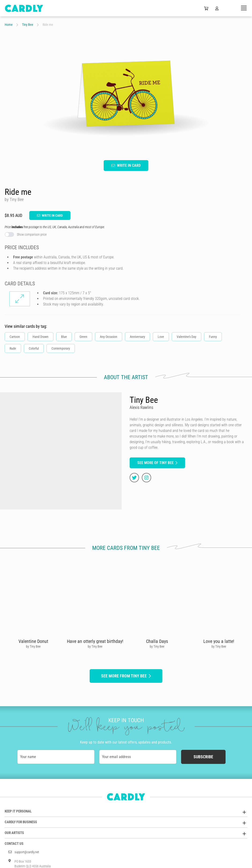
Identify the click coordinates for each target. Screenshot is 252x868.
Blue (64, 337)
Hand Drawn (40, 337)
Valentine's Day (186, 337)
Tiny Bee (28, 25)
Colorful (34, 348)
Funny (213, 337)
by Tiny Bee (33, 646)
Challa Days (157, 641)
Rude (13, 348)
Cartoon (15, 337)
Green (83, 337)
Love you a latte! (219, 641)
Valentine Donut (33, 641)
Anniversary (137, 337)
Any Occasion (109, 337)
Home (9, 25)
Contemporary (61, 348)
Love (161, 337)
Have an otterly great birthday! (95, 641)
